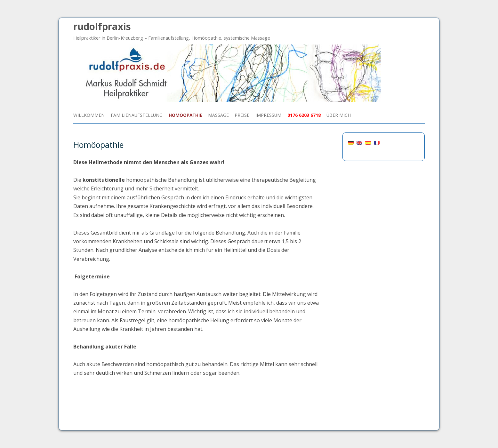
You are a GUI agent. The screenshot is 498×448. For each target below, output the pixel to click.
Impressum (268, 115)
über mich (339, 115)
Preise (242, 115)
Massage (218, 115)
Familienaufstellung (137, 115)
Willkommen (89, 115)
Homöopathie (185, 115)
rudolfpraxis (102, 26)
